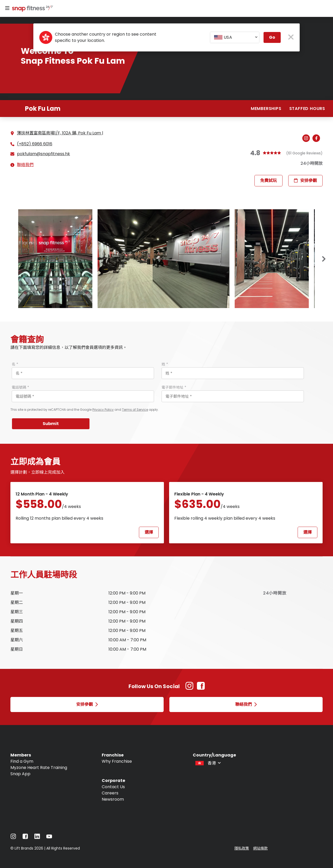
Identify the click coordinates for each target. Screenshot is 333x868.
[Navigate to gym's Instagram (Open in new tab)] (307, 139)
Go (272, 37)
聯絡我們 (25, 165)
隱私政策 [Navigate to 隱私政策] (242, 848)
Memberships (266, 109)
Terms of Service (135, 410)
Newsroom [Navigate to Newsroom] (113, 799)
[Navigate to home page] (31, 9)
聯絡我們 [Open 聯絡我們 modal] (246, 704)
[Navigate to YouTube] (49, 838)
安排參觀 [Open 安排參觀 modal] (87, 704)
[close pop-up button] (291, 38)
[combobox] (235, 37)
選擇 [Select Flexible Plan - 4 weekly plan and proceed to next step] (308, 532)
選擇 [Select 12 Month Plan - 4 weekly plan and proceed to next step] (149, 532)
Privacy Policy (103, 410)
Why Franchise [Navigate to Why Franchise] (117, 761)
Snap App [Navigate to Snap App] (20, 774)
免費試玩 (268, 181)
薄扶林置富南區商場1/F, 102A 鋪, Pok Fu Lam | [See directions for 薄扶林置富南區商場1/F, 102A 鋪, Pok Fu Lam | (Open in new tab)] (60, 133)
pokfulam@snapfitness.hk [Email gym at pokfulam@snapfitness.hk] (43, 154)
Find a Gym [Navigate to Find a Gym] (22, 761)
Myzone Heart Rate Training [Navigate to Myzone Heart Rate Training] (39, 768)
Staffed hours (307, 109)
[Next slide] (324, 259)
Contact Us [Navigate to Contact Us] (113, 787)
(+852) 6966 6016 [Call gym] (35, 144)
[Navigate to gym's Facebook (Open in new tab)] (318, 139)
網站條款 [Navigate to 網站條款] (260, 848)
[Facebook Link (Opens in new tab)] (201, 688)
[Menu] (7, 8)
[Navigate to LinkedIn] (37, 837)
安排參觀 (305, 181)
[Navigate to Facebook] (25, 838)
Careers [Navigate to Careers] (110, 793)
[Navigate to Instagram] (13, 838)
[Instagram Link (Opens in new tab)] (189, 688)
